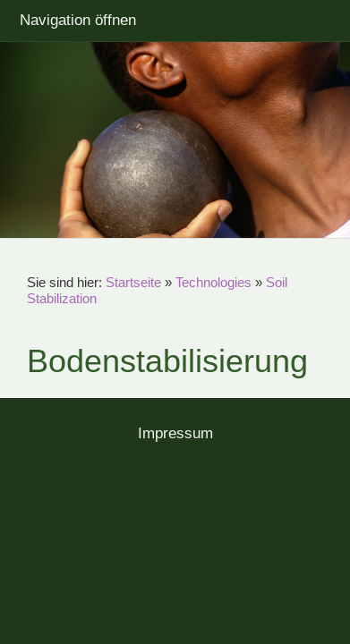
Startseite (133, 282)
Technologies (213, 282)
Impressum (175, 433)
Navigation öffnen (78, 20)
